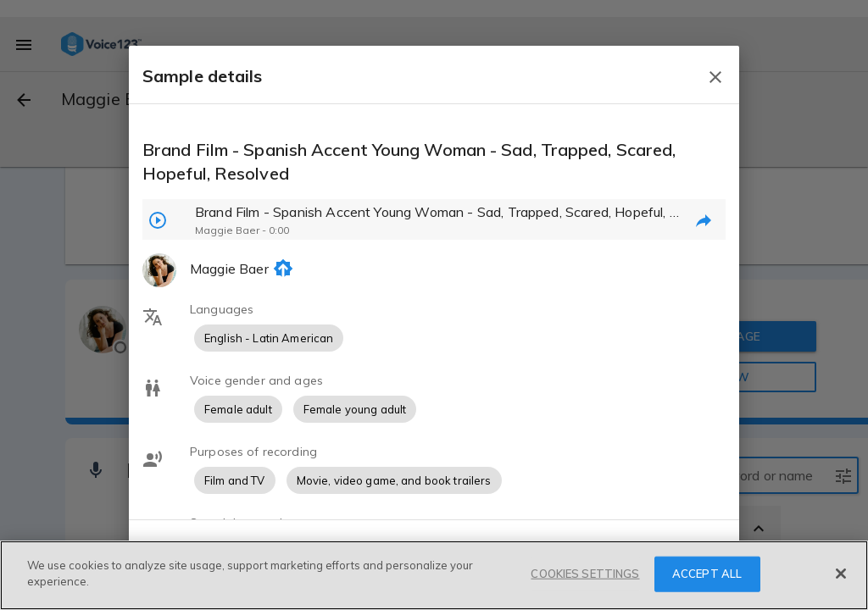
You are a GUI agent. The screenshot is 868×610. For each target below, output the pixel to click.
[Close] (841, 575)
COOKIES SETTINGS (585, 575)
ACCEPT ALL (707, 575)
